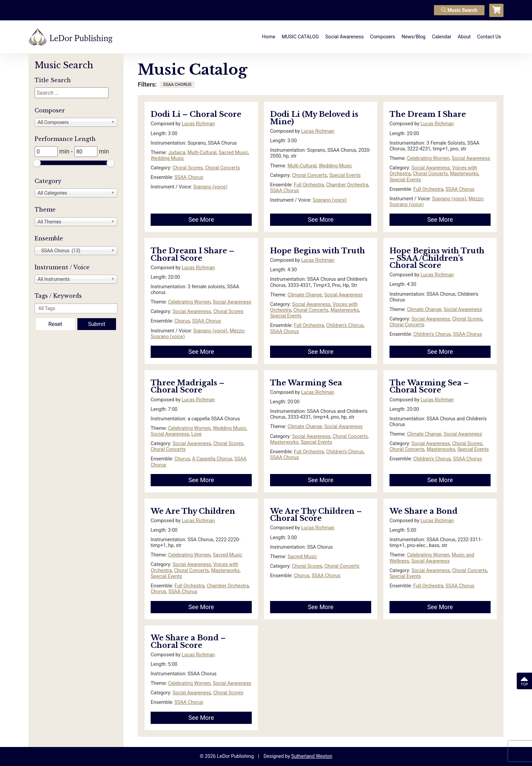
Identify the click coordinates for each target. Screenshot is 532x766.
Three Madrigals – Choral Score (187, 387)
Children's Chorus (345, 325)
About (464, 37)
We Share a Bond (423, 511)
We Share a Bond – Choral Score (188, 642)
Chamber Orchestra (347, 185)
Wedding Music (167, 158)
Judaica (177, 153)
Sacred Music (234, 153)
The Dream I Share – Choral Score (192, 254)
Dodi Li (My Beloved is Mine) (314, 118)
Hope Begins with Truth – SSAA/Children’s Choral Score (437, 258)
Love (196, 434)
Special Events (345, 175)
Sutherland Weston (312, 756)
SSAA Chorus (189, 177)
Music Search (459, 10)
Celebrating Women (428, 158)
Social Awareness (345, 37)
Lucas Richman (198, 124)
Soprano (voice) (211, 187)
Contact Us (489, 37)
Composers (383, 37)
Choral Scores (188, 168)
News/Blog (413, 37)
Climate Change (305, 295)
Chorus (182, 321)
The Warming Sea (306, 383)
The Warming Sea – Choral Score (429, 387)
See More (201, 220)
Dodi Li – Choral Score (196, 114)
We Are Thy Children (193, 511)
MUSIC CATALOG (300, 37)
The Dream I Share (428, 114)
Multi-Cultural (202, 153)
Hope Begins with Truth (318, 251)
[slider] (37, 163)
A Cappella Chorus (212, 459)
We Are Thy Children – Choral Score (316, 515)
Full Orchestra (309, 185)
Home (269, 37)
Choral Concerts (222, 168)
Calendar (442, 37)
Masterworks (464, 174)
